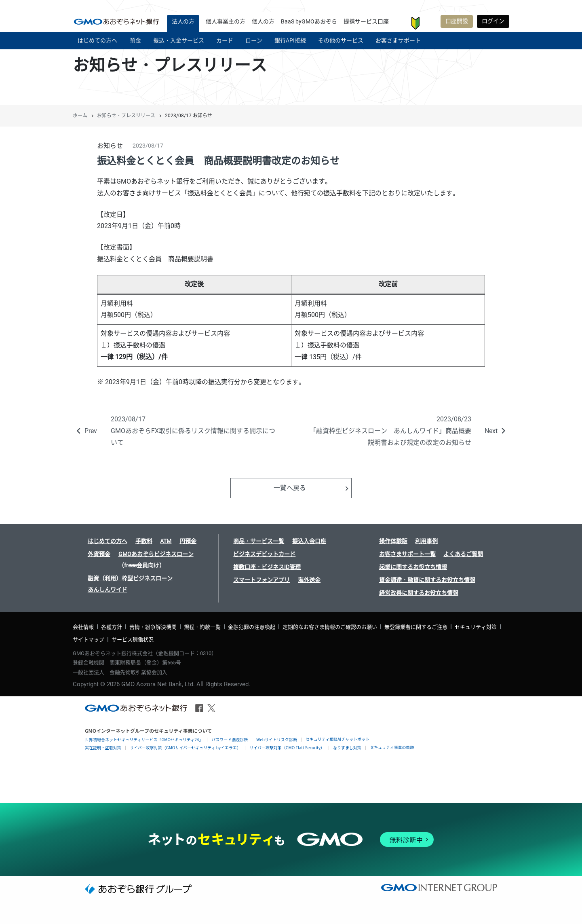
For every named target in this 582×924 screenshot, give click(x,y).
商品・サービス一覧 (259, 541)
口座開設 (457, 21)
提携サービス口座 (366, 21)
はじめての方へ (108, 541)
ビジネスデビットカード (264, 554)
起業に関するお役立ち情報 (413, 567)
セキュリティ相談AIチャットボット (337, 739)
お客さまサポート (430, 23)
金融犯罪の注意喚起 (252, 627)
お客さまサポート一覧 (407, 554)
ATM (166, 541)
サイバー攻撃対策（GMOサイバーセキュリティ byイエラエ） (185, 747)
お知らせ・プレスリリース (126, 116)
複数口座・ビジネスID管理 (267, 567)
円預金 (188, 541)
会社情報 (83, 627)
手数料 (144, 541)
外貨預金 (99, 554)
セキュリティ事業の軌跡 (392, 747)
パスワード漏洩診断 (230, 739)
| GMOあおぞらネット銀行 (116, 21)
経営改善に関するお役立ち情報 (419, 593)
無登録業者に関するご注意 (416, 627)
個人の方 (263, 21)
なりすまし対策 (347, 747)
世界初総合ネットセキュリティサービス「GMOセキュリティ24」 (144, 739)
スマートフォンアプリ (261, 580)
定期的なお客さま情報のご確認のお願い (330, 627)
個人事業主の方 (226, 21)
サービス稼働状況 (133, 640)
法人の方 (183, 21)
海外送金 (309, 580)
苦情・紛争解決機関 (153, 627)
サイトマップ (89, 640)
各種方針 (112, 627)
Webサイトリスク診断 (277, 739)
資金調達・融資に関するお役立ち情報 (427, 580)
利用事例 (426, 541)
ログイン (493, 21)
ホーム (80, 116)
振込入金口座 (309, 541)
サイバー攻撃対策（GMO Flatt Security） (287, 747)
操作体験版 (393, 541)
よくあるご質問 (463, 554)
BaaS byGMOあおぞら (309, 21)
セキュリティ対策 (476, 627)
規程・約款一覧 (202, 627)
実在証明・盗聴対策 (103, 747)
